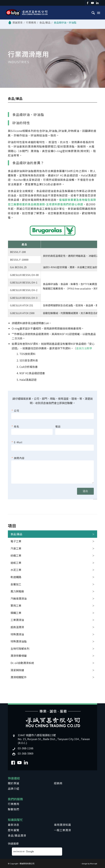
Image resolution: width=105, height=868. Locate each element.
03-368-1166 (26, 748)
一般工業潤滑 (62, 830)
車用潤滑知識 (62, 825)
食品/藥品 (16, 534)
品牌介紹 (14, 789)
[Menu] (98, 13)
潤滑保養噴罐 (19, 656)
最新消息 (14, 825)
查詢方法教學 (84, 348)
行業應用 (14, 804)
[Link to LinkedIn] (97, 3)
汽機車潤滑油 (19, 598)
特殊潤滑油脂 (19, 641)
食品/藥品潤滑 (17, 835)
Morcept (94, 863)
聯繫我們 (14, 809)
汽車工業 (16, 548)
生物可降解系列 (20, 649)
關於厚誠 (14, 783)
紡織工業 (16, 555)
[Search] (92, 13)
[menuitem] (92, 13)
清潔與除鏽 (17, 670)
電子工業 (16, 541)
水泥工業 (16, 570)
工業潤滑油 (17, 620)
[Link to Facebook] (88, 3)
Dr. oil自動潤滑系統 (22, 663)
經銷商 (58, 783)
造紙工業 (16, 563)
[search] (32, 852)
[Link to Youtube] (92, 3)
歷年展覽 (14, 830)
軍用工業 (16, 605)
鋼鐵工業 (16, 613)
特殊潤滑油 (17, 634)
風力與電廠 (17, 591)
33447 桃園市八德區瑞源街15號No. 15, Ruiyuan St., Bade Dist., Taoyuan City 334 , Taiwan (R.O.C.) (54, 739)
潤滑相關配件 (19, 677)
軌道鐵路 (16, 577)
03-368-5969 (26, 753)
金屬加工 (16, 584)
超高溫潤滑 (17, 627)
